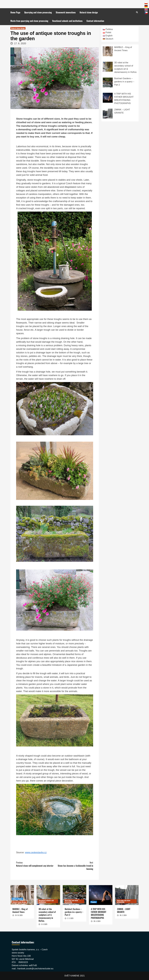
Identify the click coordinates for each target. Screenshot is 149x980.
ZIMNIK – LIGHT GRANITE (124, 910)
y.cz (45, 852)
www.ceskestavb (34, 852)
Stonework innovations (66, 12)
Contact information (95, 21)
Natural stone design (89, 12)
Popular (94, 902)
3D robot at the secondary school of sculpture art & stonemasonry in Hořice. (47, 915)
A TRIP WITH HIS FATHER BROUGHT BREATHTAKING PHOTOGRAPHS (99, 913)
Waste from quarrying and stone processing (29, 21)
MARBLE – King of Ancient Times (20, 910)
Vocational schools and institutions (67, 21)
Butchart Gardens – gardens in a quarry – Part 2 (74, 912)
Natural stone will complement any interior (35, 864)
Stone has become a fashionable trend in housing (74, 866)
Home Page (15, 12)
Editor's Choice (17, 899)
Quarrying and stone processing (38, 12)
